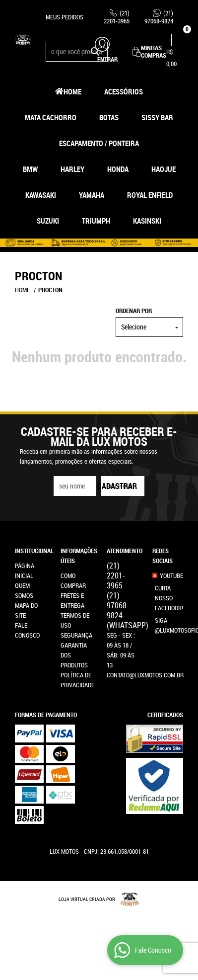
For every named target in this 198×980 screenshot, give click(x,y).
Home (72, 91)
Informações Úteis (76, 556)
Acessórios (124, 91)
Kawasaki (41, 195)
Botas (109, 117)
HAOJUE (164, 169)
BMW (30, 169)
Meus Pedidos (65, 17)
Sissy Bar (157, 117)
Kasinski (147, 221)
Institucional (30, 551)
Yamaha (92, 195)
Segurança (76, 635)
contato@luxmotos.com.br (145, 675)
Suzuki (48, 221)
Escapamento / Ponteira (99, 143)
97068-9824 (159, 17)
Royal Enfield (150, 195)
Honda (118, 169)
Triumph (96, 221)
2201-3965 (117, 17)
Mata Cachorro (51, 117)
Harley (72, 169)
